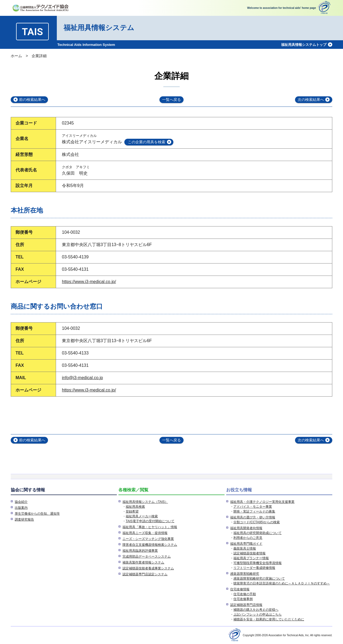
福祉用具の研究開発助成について (258, 533)
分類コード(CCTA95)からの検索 (257, 522)
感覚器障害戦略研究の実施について (259, 579)
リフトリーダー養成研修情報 (254, 568)
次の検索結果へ (311, 100)
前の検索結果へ (32, 100)
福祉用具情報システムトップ (304, 45)
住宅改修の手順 (245, 594)
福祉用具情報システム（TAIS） (145, 502)
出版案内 (21, 508)
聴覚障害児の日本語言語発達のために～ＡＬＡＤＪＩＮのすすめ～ (282, 583)
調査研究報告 (24, 519)
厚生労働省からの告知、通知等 (37, 514)
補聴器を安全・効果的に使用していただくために (269, 619)
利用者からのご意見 (248, 538)
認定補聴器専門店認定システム (145, 574)
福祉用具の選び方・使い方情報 (253, 517)
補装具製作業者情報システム (143, 562)
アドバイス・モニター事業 (253, 507)
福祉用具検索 (135, 507)
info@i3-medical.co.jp (82, 378)
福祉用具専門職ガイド (246, 544)
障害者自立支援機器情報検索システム (150, 545)
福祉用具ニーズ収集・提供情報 (145, 533)
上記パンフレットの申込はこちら (258, 614)
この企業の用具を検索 (147, 142)
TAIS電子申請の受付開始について (150, 521)
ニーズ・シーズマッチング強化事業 (148, 539)
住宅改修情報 (240, 589)
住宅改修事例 (243, 599)
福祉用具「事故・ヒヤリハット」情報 (150, 527)
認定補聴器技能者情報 (249, 553)
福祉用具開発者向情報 (246, 528)
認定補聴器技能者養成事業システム (148, 568)
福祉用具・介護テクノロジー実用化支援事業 (262, 502)
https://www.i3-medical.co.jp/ (89, 282)
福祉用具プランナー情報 (251, 558)
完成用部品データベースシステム (147, 557)
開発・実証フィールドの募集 (254, 511)
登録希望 (132, 511)
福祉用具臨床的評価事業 (140, 551)
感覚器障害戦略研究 (245, 574)
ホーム (16, 56)
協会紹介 (21, 502)
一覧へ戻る (171, 100)
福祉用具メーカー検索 (142, 516)
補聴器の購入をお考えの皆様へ (256, 610)
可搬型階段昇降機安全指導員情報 (258, 563)
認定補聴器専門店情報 (246, 605)
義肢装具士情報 (245, 548)
